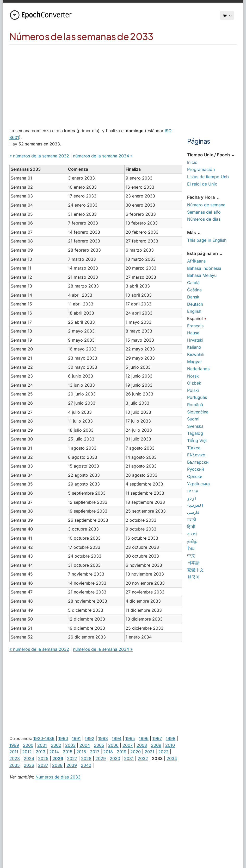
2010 (170, 745)
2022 (163, 752)
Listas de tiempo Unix (208, 177)
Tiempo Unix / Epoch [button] (211, 155)
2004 (85, 745)
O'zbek (194, 383)
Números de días (204, 219)
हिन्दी (191, 527)
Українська (198, 484)
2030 (115, 758)
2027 (72, 758)
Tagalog (195, 433)
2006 (113, 745)
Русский (195, 469)
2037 (43, 765)
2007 (128, 745)
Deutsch (195, 304)
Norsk (193, 376)
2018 (108, 752)
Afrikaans (196, 261)
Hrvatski (195, 340)
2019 (122, 752)
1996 (144, 738)
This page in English (207, 240)
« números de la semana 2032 (39, 156)
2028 (86, 758)
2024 (29, 758)
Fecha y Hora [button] (204, 197)
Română (195, 405)
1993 (103, 738)
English (194, 311)
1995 (130, 738)
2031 (129, 758)
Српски (195, 476)
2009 (156, 745)
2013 (41, 752)
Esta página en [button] (205, 253)
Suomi (193, 419)
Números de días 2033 (58, 777)
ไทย (191, 548)
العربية (195, 505)
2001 (42, 745)
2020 (136, 752)
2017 (95, 752)
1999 (14, 745)
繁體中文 (195, 570)
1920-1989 (44, 738)
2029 (101, 758)
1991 (76, 738)
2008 (142, 745)
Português (197, 397)
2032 (143, 758)
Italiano (194, 347)
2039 (72, 765)
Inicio (192, 162)
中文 (191, 556)
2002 (56, 745)
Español (195, 318)
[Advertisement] (123, 84)
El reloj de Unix (202, 184)
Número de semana (206, 205)
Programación (201, 169)
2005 (99, 745)
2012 (27, 752)
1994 (117, 738)
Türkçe (194, 448)
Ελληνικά (196, 455)
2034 (172, 758)
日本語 (193, 563)
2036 (29, 765)
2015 (68, 752)
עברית (193, 491)
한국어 (193, 577)
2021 (149, 752)
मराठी (192, 520)
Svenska (195, 426)
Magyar (195, 362)
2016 (81, 752)
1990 (63, 738)
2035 (15, 765)
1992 (90, 738)
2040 (86, 765)
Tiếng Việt (197, 441)
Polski (193, 390)
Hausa (193, 333)
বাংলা (192, 534)
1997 (157, 738)
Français (195, 326)
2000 (28, 745)
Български (198, 462)
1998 (171, 738)
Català (193, 283)
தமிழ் (192, 541)
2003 (70, 745)
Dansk (193, 297)
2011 (14, 752)
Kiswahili (196, 354)
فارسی (193, 512)
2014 (54, 752)
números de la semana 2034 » (103, 156)
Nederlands (198, 369)
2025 (43, 758)
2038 (57, 765)
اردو (192, 498)
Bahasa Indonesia (204, 268)
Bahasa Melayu (202, 275)
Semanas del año (204, 212)
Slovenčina (198, 412)
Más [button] (194, 233)
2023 (15, 758)
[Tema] (227, 15)
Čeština (194, 290)
